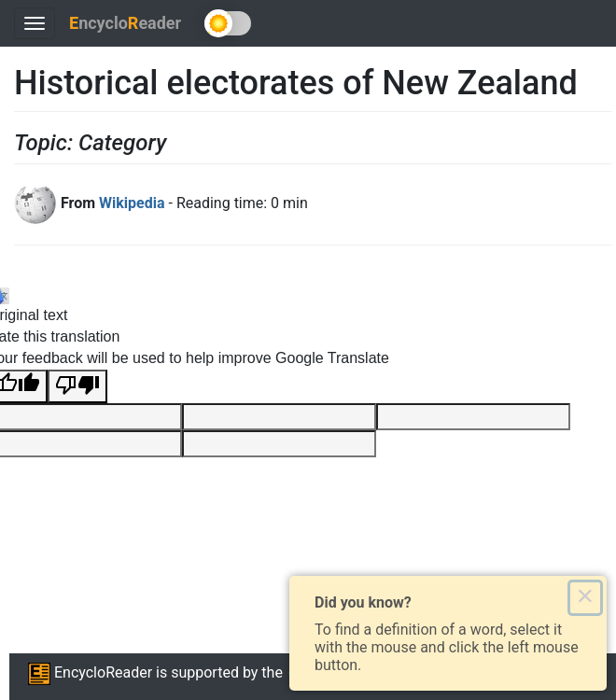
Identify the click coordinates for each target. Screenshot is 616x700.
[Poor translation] (77, 387)
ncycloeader (125, 23)
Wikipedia (132, 203)
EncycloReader (90, 672)
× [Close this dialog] (585, 597)
